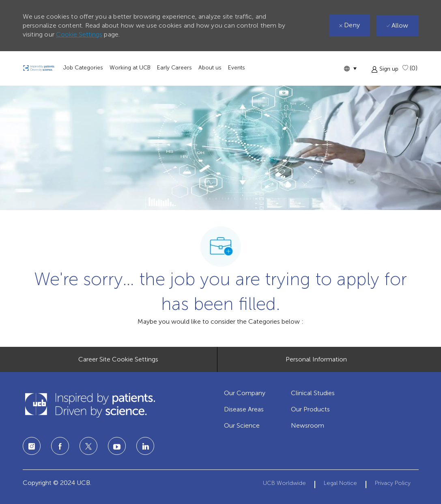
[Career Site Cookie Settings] (118, 359)
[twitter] (88, 446)
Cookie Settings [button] (79, 34)
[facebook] (60, 446)
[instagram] (32, 446)
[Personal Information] (316, 359)
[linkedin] (117, 446)
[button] (350, 68)
